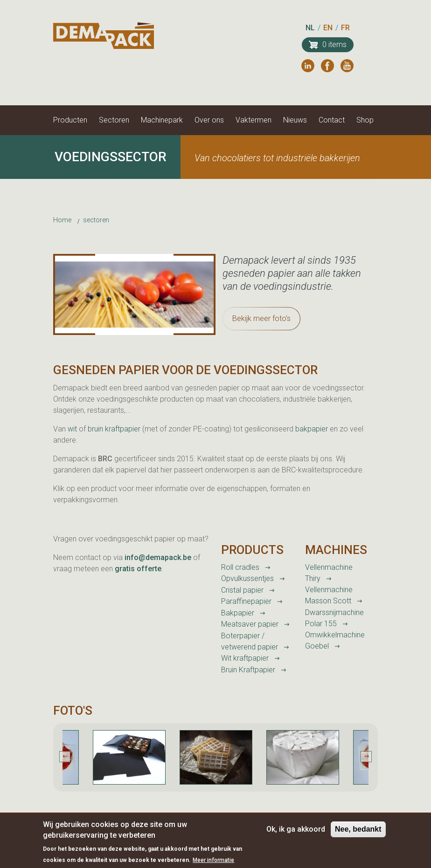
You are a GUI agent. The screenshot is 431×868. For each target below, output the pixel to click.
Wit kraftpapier (245, 658)
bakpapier (312, 429)
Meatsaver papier (250, 624)
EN (328, 28)
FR (345, 28)
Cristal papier (242, 590)
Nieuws (295, 120)
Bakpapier (238, 613)
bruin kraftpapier (115, 429)
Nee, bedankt (358, 833)
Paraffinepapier (246, 601)
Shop (365, 120)
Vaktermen (254, 120)
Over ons (209, 120)
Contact (332, 120)
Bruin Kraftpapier (248, 670)
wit (73, 429)
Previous (65, 757)
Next (366, 757)
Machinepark (162, 120)
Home (62, 220)
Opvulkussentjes (247, 578)
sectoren (96, 220)
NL (310, 28)
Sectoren (114, 120)
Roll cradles (240, 567)
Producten (70, 120)
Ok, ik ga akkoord (296, 833)
